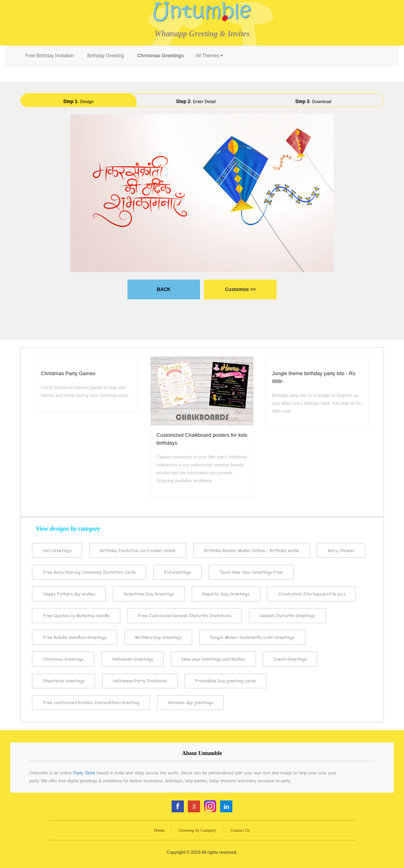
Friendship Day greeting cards (225, 681)
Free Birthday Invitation (49, 56)
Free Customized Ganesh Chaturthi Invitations (185, 615)
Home (160, 830)
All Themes (209, 56)
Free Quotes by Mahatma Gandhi (76, 615)
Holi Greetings (57, 550)
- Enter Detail (196, 101)
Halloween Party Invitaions (140, 681)
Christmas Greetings (63, 659)
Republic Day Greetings (226, 594)
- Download (313, 101)
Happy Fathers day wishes (69, 594)
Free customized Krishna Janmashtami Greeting (91, 702)
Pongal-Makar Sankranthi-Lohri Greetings (252, 637)
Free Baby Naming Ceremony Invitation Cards (89, 572)
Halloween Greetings (133, 659)
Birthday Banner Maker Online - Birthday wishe (252, 550)
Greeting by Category (197, 830)
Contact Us (240, 830)
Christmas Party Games (68, 373)
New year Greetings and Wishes (213, 659)
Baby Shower (341, 550)
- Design (78, 101)
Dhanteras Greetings (64, 681)
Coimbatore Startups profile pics (312, 594)
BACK (164, 289)
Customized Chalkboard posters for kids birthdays (202, 439)
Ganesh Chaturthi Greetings (287, 615)
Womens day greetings (190, 702)
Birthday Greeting (105, 56)
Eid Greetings (178, 572)
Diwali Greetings (290, 659)
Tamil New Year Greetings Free (251, 572)
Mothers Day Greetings (158, 637)
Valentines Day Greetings (149, 594)
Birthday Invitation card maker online (138, 550)
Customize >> (240, 289)
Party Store (84, 773)
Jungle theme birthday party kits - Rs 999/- (313, 377)
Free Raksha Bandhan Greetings (75, 637)
